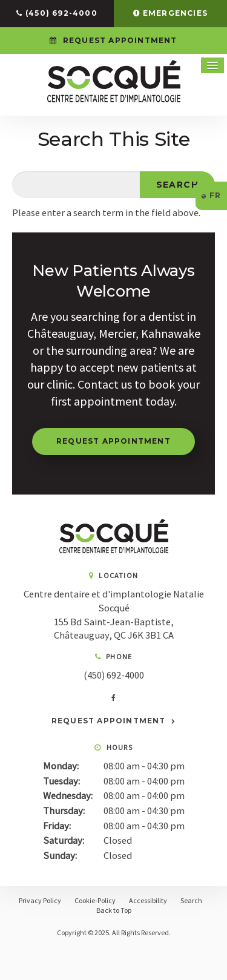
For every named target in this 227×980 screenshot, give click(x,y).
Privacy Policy (40, 900)
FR (211, 195)
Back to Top (114, 910)
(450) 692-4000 (61, 13)
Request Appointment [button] (119, 40)
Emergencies (175, 13)
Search (191, 900)
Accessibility (148, 900)
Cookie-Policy (95, 900)
